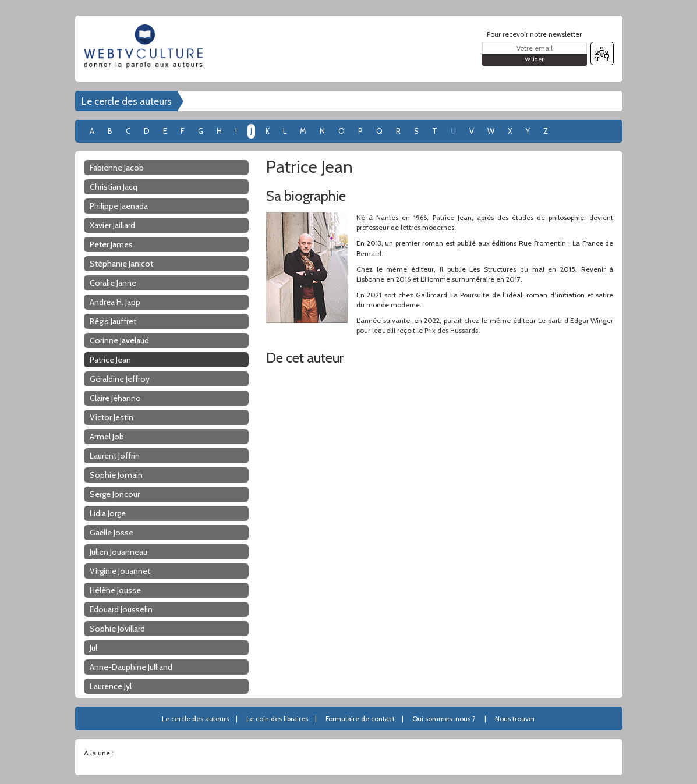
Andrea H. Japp (115, 302)
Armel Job (107, 437)
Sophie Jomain (116, 475)
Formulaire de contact (360, 719)
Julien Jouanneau (118, 552)
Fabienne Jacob (117, 168)
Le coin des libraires (277, 719)
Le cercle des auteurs (127, 101)
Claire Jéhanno (115, 398)
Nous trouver (515, 719)
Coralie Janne (113, 283)
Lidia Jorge (108, 513)
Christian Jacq (114, 187)
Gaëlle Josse (112, 533)
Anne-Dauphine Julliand (131, 667)
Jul (93, 648)
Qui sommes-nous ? (444, 719)
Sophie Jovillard (117, 629)
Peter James (111, 244)
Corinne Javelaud (119, 340)
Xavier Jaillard (112, 225)
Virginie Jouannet (120, 571)
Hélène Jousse (115, 590)
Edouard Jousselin (121, 609)
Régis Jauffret (113, 321)
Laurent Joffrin (115, 456)
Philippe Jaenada (119, 206)
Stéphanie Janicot (121, 264)
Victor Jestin (112, 417)
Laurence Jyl (111, 686)
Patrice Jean (110, 360)
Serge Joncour (115, 494)
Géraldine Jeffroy (120, 379)
